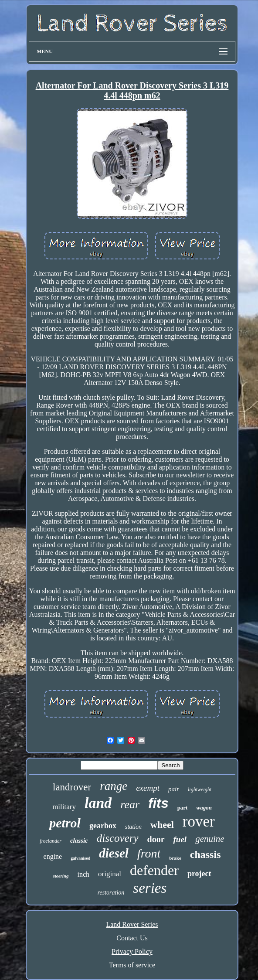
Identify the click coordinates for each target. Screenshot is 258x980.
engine (53, 856)
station (133, 827)
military (64, 807)
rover (199, 822)
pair (174, 789)
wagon (204, 808)
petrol (65, 823)
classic (79, 840)
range (114, 786)
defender (154, 870)
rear (130, 805)
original (110, 874)
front (149, 853)
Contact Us (132, 938)
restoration (111, 893)
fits (158, 803)
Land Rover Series (132, 924)
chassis (205, 854)
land (98, 803)
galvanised (80, 858)
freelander (51, 841)
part (183, 808)
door (156, 839)
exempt (148, 788)
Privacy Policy (132, 951)
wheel (162, 825)
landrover (72, 787)
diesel (114, 853)
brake (175, 858)
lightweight (200, 789)
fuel (180, 839)
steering (61, 876)
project (199, 874)
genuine (210, 839)
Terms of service (132, 965)
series (150, 888)
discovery (118, 838)
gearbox (103, 826)
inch (84, 874)
